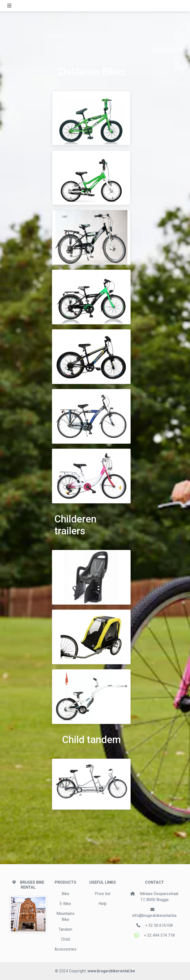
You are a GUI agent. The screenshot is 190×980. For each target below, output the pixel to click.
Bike (65, 894)
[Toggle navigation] (9, 6)
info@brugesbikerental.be (154, 916)
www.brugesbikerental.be (111, 971)
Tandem (65, 929)
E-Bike (65, 904)
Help (103, 904)
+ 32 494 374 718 (159, 935)
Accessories (65, 949)
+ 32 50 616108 (159, 925)
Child (65, 939)
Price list (103, 894)
